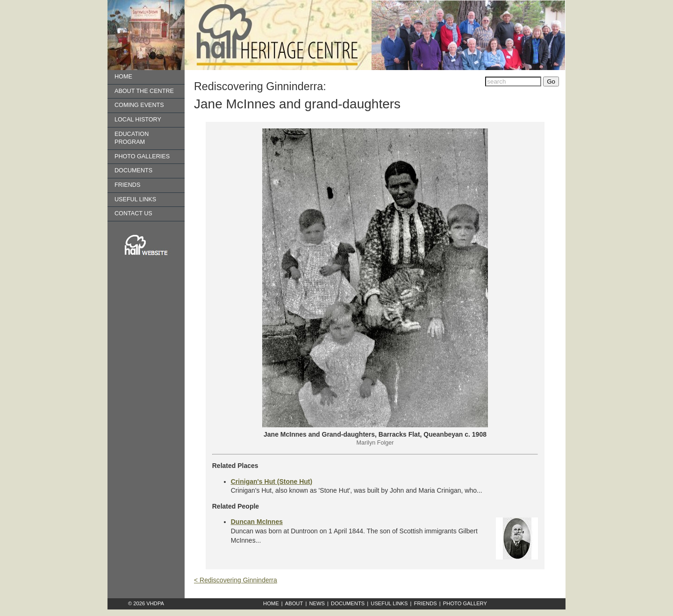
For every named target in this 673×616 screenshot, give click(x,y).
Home (123, 77)
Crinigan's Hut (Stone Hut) (272, 481)
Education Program (132, 138)
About (294, 603)
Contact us (133, 213)
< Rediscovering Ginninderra (236, 580)
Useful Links (135, 199)
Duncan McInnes (257, 522)
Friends (127, 185)
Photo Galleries (142, 156)
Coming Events (139, 105)
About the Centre (144, 91)
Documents (133, 170)
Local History (138, 120)
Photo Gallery (465, 603)
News (317, 603)
